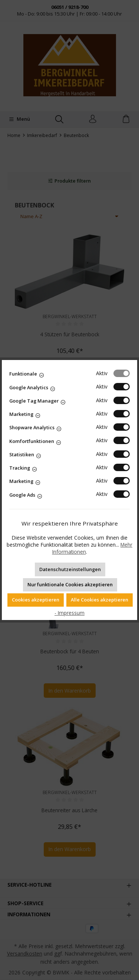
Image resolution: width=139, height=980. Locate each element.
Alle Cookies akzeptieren (100, 600)
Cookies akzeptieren (36, 600)
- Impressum (70, 613)
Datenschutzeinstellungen (70, 569)
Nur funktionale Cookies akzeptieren (70, 584)
